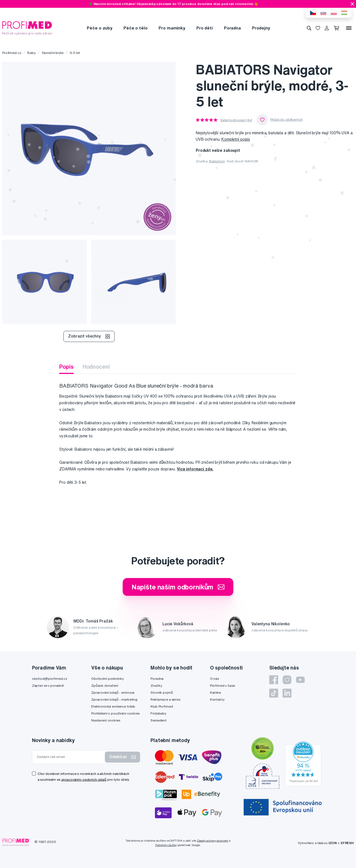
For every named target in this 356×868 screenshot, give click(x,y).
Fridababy (158, 713)
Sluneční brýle (53, 53)
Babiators (217, 161)
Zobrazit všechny (89, 336)
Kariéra (215, 692)
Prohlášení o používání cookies (115, 713)
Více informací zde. (195, 469)
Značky (156, 685)
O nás (214, 679)
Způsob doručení (105, 685)
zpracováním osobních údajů (84, 779)
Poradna (232, 28)
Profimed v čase (222, 685)
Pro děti (205, 28)
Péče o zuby (99, 28)
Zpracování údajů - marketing (114, 699)
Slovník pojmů (162, 692)
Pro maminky (172, 28)
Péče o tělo (135, 28)
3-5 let (75, 53)
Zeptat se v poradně (48, 685)
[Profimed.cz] (27, 28)
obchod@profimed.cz (50, 679)
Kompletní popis (236, 139)
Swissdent (159, 720)
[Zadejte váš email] (70, 757)
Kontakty (217, 699)
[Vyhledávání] (309, 28)
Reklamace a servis (165, 699)
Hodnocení (96, 367)
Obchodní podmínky (107, 679)
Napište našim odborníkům (178, 587)
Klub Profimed (162, 706)
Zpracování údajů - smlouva (113, 692)
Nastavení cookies (106, 720)
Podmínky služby (166, 845)
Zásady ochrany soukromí (213, 841)
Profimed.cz (12, 53)
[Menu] (349, 28)
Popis (66, 367)
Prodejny (261, 28)
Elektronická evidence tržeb (113, 706)
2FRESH (347, 843)
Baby (31, 53)
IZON (333, 843)
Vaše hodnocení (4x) (236, 120)
